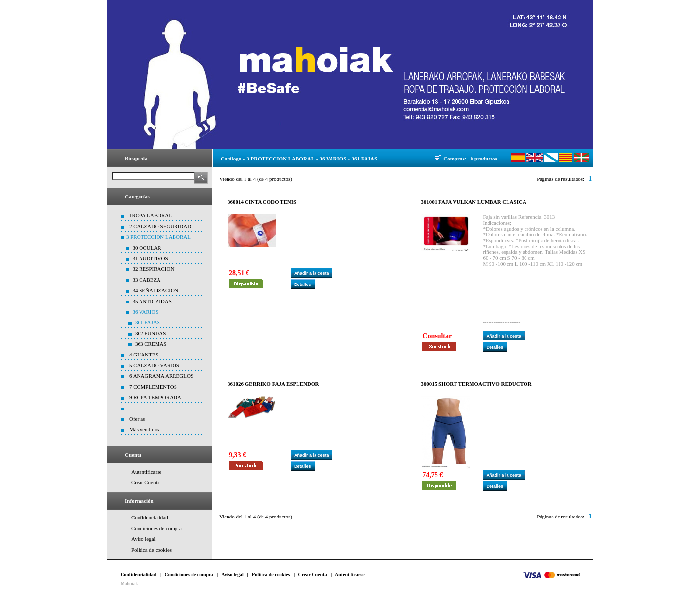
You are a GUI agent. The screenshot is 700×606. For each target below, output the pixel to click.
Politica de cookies (151, 550)
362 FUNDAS (150, 333)
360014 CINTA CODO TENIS (262, 202)
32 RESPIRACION (154, 269)
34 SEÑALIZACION (156, 290)
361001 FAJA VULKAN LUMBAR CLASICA (474, 202)
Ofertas (137, 419)
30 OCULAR (147, 248)
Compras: (456, 159)
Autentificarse (146, 472)
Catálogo (231, 159)
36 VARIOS (146, 312)
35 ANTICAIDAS (152, 301)
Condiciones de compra (157, 528)
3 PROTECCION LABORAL (158, 237)
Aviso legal (143, 539)
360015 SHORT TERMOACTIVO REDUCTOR (476, 384)
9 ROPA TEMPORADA (155, 397)
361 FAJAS (148, 322)
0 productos (484, 159)
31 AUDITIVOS (150, 258)
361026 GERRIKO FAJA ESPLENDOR (273, 384)
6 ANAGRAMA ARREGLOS (161, 376)
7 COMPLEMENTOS (153, 387)
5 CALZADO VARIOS (154, 365)
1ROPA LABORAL (151, 215)
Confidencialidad (150, 517)
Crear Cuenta (145, 482)
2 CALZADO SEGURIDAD (160, 226)
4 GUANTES (144, 355)
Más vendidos (144, 429)
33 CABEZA (147, 280)
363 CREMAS (151, 344)
